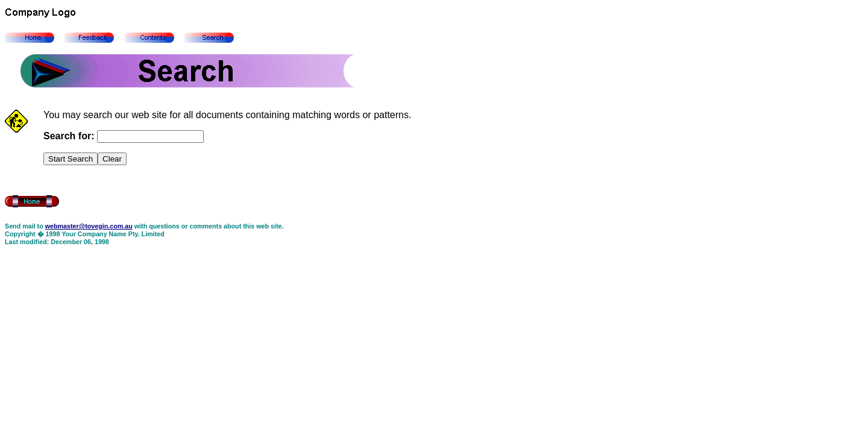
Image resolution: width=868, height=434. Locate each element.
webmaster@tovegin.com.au (89, 226)
